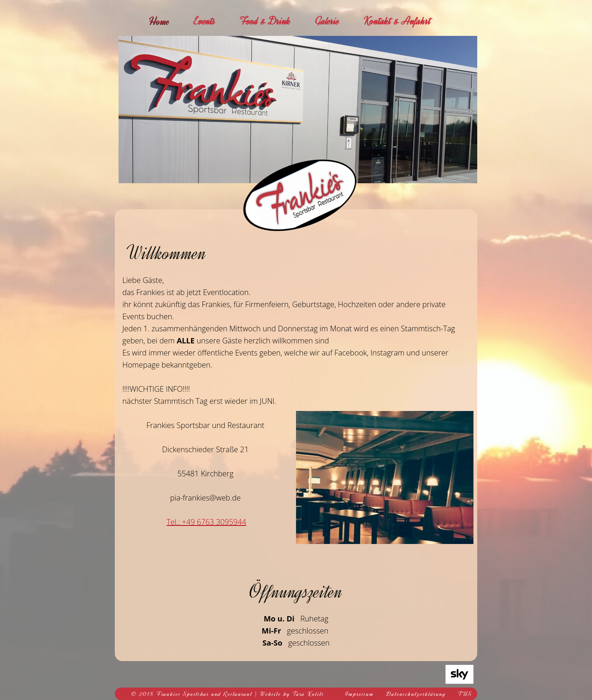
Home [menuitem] (159, 21)
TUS (465, 694)
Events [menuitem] (204, 21)
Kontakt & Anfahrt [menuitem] (397, 21)
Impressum (360, 694)
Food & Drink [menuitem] (265, 21)
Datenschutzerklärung (416, 694)
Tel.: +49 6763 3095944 (206, 522)
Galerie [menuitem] (327, 21)
